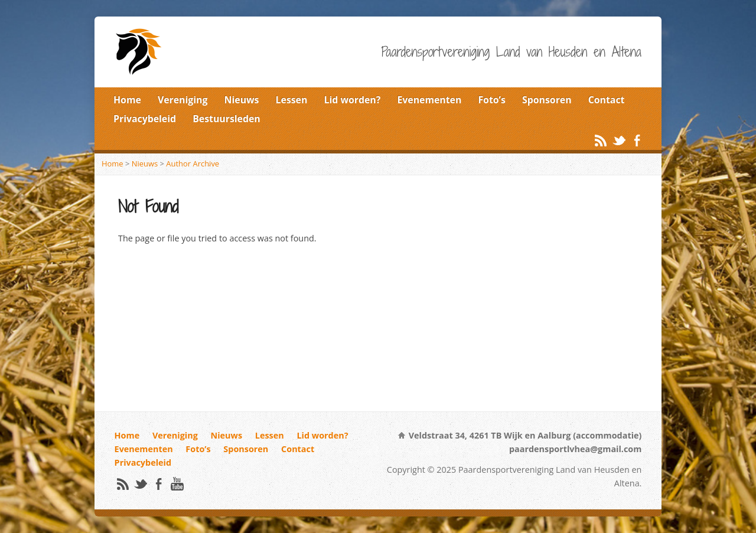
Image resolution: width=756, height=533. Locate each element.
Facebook (637, 140)
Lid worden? (353, 100)
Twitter (619, 140)
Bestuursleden (227, 119)
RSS (600, 140)
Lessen (292, 100)
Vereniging (183, 100)
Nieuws (242, 100)
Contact (607, 100)
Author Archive (193, 164)
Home (127, 100)
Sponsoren (547, 100)
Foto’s (491, 100)
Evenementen (429, 100)
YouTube (177, 484)
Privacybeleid (145, 119)
